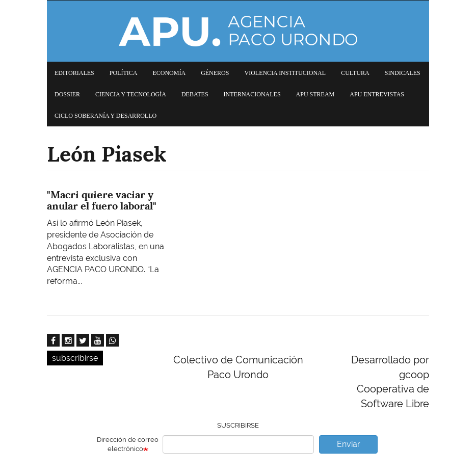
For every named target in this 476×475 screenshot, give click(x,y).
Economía (169, 73)
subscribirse (75, 358)
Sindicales (403, 73)
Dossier (67, 94)
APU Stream (315, 94)
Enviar (349, 444)
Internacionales (252, 94)
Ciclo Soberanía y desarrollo (105, 116)
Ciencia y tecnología (131, 94)
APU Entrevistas (377, 94)
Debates (195, 94)
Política (124, 73)
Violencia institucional (285, 73)
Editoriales (74, 73)
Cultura (355, 73)
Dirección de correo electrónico (128, 444)
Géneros (215, 73)
